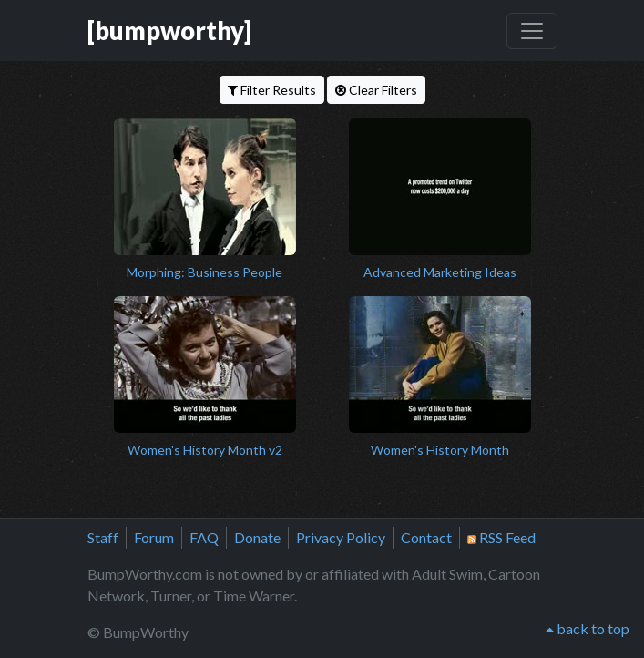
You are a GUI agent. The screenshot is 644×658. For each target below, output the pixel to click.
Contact (426, 537)
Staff (103, 537)
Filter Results (272, 90)
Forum (154, 537)
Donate (257, 537)
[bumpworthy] (169, 31)
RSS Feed (501, 537)
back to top (588, 628)
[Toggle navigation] (532, 31)
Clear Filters (376, 90)
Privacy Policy (341, 537)
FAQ (204, 537)
